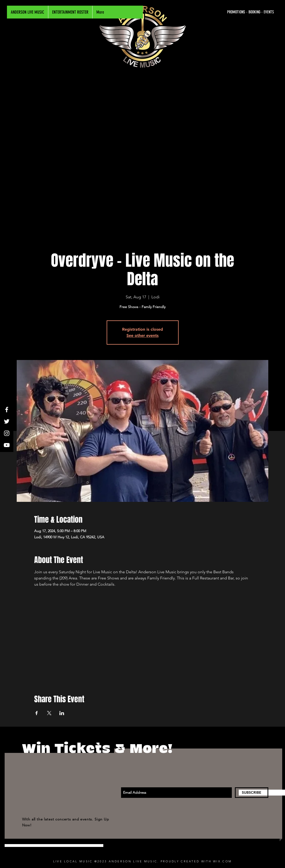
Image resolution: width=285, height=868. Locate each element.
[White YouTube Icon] (7, 445)
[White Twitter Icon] (7, 421)
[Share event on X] (49, 713)
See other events (143, 335)
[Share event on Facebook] (37, 713)
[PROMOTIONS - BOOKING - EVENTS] (225, 12)
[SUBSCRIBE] (252, 793)
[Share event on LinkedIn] (62, 713)
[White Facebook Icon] (7, 410)
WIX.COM (222, 861)
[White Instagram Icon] (7, 433)
